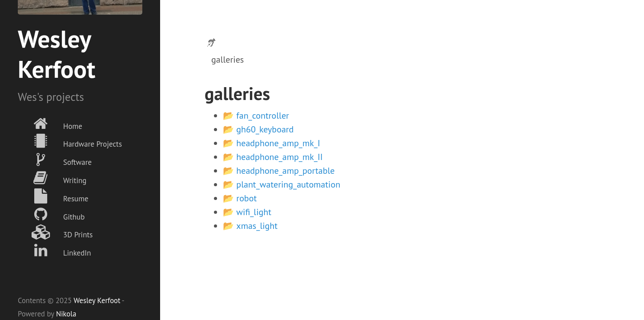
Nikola (66, 314)
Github (51, 214)
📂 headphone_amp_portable (279, 171)
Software (55, 160)
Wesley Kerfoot (97, 300)
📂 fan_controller (256, 116)
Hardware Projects (70, 142)
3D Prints (55, 232)
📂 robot (240, 198)
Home (50, 124)
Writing (52, 178)
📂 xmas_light (250, 226)
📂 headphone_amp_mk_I (272, 143)
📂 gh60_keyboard (258, 129)
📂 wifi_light (247, 212)
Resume (53, 196)
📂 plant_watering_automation (282, 184)
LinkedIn (54, 250)
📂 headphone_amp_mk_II (273, 157)
